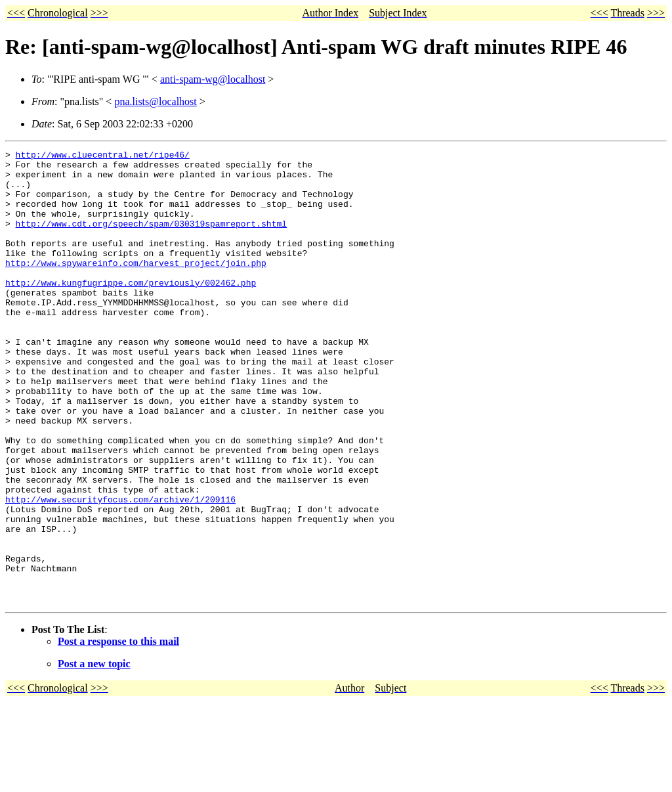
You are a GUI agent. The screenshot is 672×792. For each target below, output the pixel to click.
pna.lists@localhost (155, 101)
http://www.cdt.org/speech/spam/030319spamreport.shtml (151, 239)
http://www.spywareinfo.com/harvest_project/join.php (136, 286)
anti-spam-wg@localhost (213, 79)
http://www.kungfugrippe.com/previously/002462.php (131, 310)
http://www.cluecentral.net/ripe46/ (103, 156)
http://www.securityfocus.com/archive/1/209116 (120, 570)
